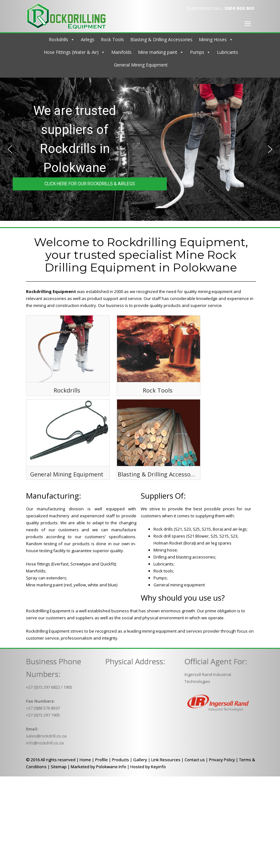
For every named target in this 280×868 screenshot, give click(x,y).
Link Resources (166, 760)
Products (120, 760)
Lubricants (228, 52)
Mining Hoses (213, 39)
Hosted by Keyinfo (148, 767)
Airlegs (88, 39)
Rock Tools (112, 39)
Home (85, 760)
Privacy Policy (222, 760)
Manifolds (121, 52)
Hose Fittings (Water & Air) (71, 52)
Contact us (195, 760)
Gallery (140, 760)
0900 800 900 (239, 8)
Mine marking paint (158, 52)
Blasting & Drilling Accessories (161, 39)
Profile (101, 760)
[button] (10, 149)
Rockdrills (59, 39)
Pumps (197, 52)
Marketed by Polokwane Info (98, 767)
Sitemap (59, 767)
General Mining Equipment (141, 65)
